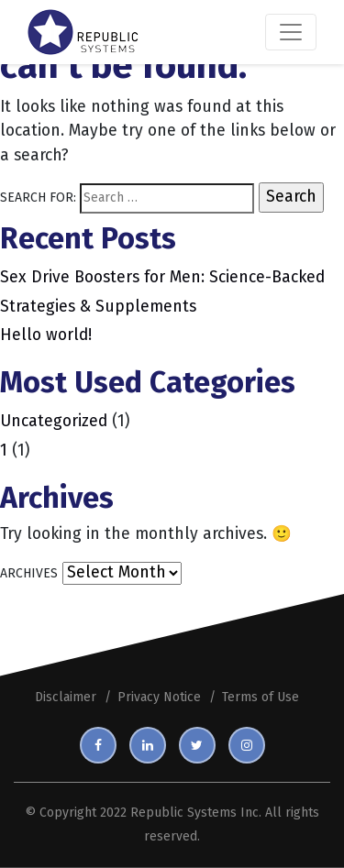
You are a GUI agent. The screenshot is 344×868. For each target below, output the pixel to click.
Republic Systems (183, 813)
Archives (29, 573)
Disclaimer (66, 697)
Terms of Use (261, 697)
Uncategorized (54, 421)
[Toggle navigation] (291, 32)
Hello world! (46, 335)
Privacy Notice (159, 697)
